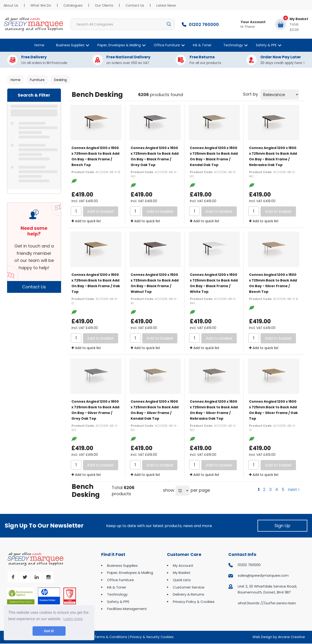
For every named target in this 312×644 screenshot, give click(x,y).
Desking (60, 80)
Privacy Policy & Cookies (194, 602)
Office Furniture (167, 45)
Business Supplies (70, 45)
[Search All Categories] (123, 24)
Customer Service (189, 587)
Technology (233, 45)
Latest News (166, 5)
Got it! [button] (49, 631)
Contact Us (135, 5)
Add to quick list (86, 221)
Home (39, 45)
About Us (11, 5)
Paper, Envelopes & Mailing (119, 45)
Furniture (37, 80)
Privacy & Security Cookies (152, 637)
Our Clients (104, 5)
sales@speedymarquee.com (263, 575)
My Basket (182, 573)
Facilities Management (127, 609)
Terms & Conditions (111, 637)
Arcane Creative (291, 637)
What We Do (41, 5)
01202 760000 (249, 565)
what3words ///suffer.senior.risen (267, 603)
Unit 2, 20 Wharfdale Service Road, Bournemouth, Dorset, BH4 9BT (267, 589)
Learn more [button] (73, 619)
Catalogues (73, 5)
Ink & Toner (202, 45)
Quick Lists (182, 580)
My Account (183, 565)
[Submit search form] (169, 24)
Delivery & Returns (189, 594)
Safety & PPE (266, 45)
